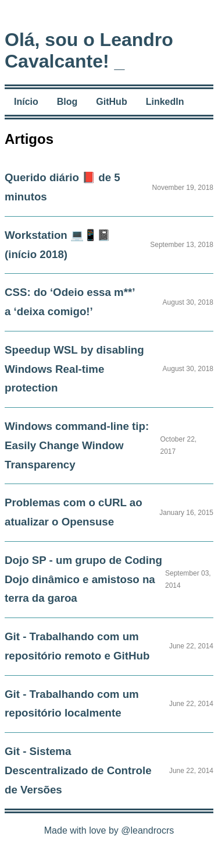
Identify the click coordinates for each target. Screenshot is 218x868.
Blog (67, 102)
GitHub (111, 102)
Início (26, 102)
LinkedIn (165, 102)
